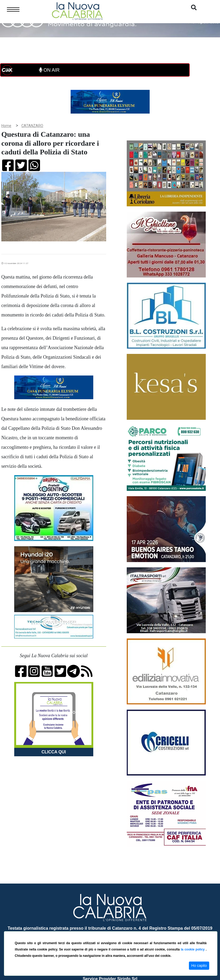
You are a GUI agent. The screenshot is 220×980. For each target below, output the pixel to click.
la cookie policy (193, 949)
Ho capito (199, 966)
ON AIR (49, 70)
